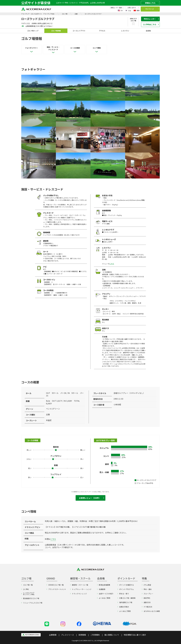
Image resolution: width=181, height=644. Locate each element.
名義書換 (101, 589)
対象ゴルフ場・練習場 (126, 598)
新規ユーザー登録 (117, 8)
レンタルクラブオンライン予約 (28, 594)
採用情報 (82, 635)
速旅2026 (146, 602)
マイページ (152, 9)
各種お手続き (123, 607)
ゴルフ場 (65, 14)
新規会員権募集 (104, 585)
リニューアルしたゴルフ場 (32, 603)
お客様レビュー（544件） (92, 498)
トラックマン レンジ (78, 594)
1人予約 (25, 589)
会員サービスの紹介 (105, 594)
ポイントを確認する (126, 585)
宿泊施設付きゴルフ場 (30, 598)
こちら (112, 264)
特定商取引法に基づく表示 (135, 635)
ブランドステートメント (56, 589)
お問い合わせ (133, 8)
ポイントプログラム (126, 589)
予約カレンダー (151, 19)
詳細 (152, 3)
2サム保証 (146, 585)
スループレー (148, 594)
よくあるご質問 (104, 598)
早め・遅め (147, 589)
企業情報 (53, 635)
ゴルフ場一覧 (27, 585)
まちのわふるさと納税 (151, 611)
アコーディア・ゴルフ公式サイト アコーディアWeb (38, 14)
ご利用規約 (95, 635)
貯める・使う (123, 594)
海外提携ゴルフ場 (125, 602)
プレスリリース (67, 635)
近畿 (76, 14)
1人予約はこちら (151, 24)
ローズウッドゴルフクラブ (93, 14)
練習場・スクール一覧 (79, 585)
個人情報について (112, 635)
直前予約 (146, 598)
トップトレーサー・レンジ (81, 589)
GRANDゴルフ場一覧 (55, 585)
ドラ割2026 (147, 607)
